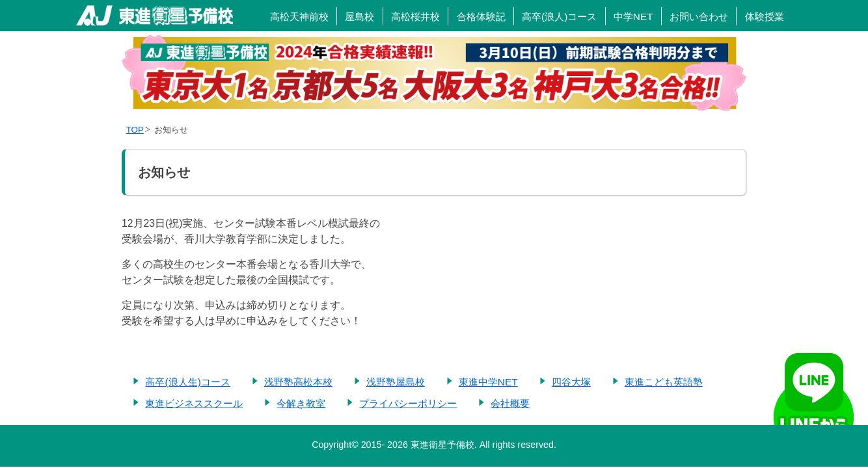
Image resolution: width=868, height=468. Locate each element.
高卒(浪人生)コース (187, 382)
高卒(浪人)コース (559, 17)
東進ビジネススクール (194, 403)
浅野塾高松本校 (298, 382)
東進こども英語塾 (664, 382)
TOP (135, 130)
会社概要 (510, 403)
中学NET (633, 17)
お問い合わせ (699, 17)
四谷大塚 (571, 382)
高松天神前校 (299, 17)
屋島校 (359, 17)
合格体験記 (481, 17)
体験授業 (765, 17)
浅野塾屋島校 (396, 382)
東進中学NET (488, 382)
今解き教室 (301, 403)
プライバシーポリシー (408, 403)
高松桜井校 (415, 17)
